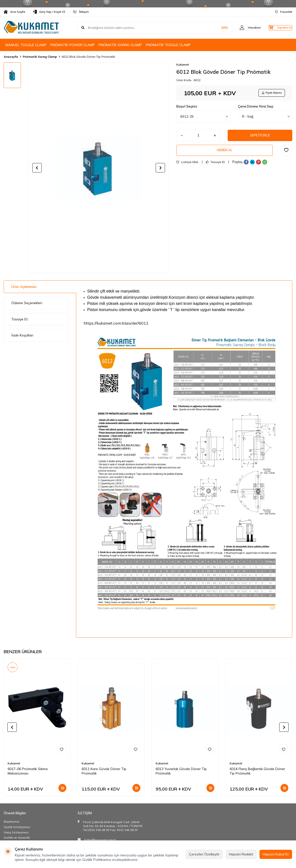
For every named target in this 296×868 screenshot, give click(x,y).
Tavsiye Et (215, 166)
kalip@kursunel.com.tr (100, 840)
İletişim (81, 12)
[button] (37, 168)
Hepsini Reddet (241, 854)
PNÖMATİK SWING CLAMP (120, 45)
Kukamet (183, 65)
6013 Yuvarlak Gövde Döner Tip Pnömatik (181, 771)
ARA (215, 28)
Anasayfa (11, 57)
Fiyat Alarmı (270, 93)
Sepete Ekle (260, 137)
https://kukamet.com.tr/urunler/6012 (116, 323)
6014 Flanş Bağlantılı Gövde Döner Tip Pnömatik (257, 771)
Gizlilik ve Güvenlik (17, 838)
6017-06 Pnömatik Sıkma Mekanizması (28, 771)
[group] (99, 168)
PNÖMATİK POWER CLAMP (73, 45)
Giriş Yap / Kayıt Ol (49, 12)
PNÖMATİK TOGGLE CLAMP (168, 45)
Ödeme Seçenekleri (27, 303)
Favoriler (284, 12)
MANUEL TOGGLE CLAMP (26, 45)
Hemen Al (224, 153)
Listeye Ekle (187, 166)
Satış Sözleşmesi (16, 832)
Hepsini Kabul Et (276, 854)
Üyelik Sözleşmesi (17, 827)
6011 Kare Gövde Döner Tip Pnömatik (104, 771)
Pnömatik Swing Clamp (40, 57)
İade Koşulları (22, 335)
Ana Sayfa (14, 12)
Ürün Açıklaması (24, 287)
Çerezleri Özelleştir (204, 854)
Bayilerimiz (12, 822)
